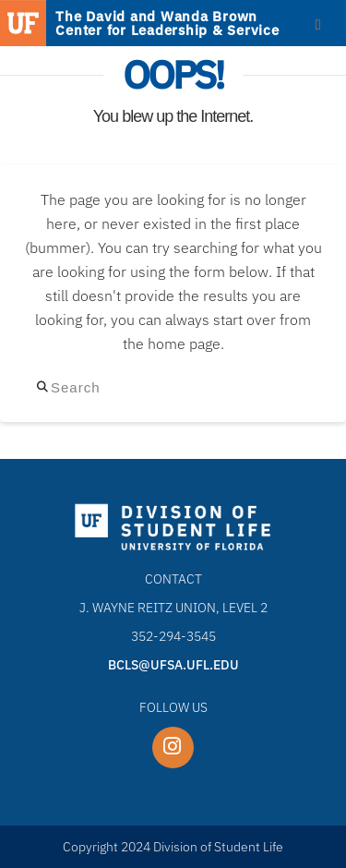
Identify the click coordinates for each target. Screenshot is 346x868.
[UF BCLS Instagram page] (173, 747)
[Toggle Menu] (318, 24)
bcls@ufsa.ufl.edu (173, 665)
